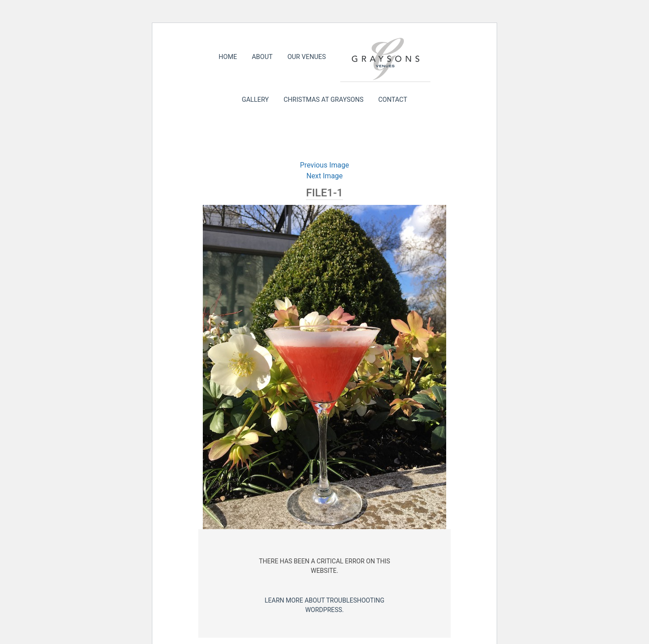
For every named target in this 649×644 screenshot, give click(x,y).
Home (228, 57)
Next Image (325, 176)
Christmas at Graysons (323, 100)
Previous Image (325, 165)
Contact (393, 100)
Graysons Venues (385, 59)
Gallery (255, 100)
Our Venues (307, 57)
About (262, 57)
